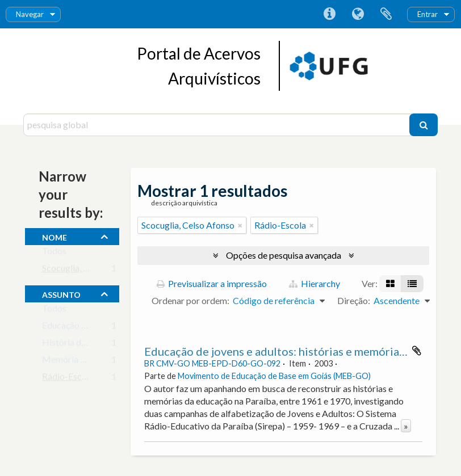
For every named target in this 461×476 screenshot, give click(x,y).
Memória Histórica (79, 362)
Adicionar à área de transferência (417, 351)
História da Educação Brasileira (103, 345)
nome (55, 236)
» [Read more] (406, 426)
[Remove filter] (240, 225)
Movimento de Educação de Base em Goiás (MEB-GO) (274, 376)
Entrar (428, 14)
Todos (54, 253)
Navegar (30, 14)
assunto (61, 293)
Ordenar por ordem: (190, 300)
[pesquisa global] (218, 125)
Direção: (354, 300)
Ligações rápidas (329, 14)
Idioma (358, 14)
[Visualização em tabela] (412, 284)
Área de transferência (386, 14)
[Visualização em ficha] (390, 284)
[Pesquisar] (424, 125)
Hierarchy (315, 283)
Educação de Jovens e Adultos (100, 328)
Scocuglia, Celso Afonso (89, 270)
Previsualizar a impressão (212, 283)
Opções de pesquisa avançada (284, 255)
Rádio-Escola (68, 379)
